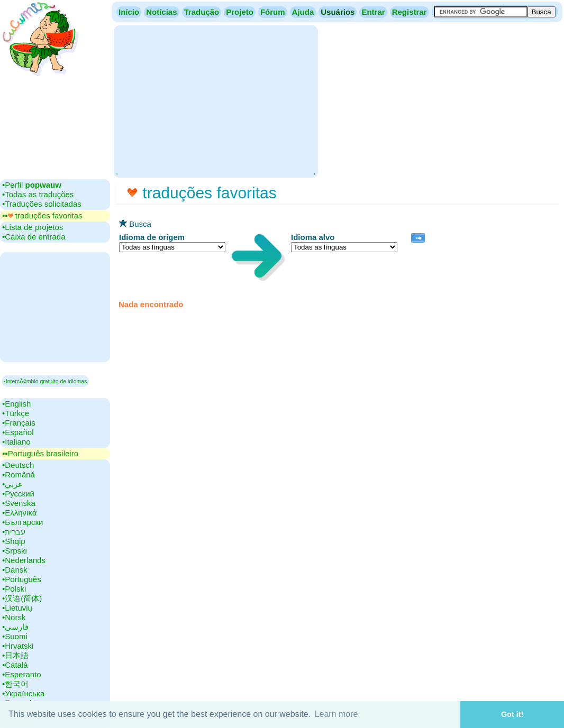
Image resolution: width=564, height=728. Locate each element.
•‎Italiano (16, 442)
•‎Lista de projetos (33, 227)
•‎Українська (23, 693)
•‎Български (23, 522)
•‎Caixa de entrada (34, 237)
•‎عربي (12, 484)
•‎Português (22, 579)
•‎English (16, 404)
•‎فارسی (15, 627)
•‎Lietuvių (17, 608)
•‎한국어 (15, 684)
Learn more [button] (336, 714)
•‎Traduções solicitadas (42, 204)
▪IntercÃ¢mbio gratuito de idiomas (45, 381)
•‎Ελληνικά (19, 513)
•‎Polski (14, 589)
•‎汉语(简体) (22, 598)
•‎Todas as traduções (38, 194)
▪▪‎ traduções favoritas (42, 215)
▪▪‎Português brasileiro (40, 453)
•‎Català (15, 665)
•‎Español (18, 432)
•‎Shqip (14, 541)
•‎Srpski (15, 551)
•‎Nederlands (24, 560)
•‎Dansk (15, 570)
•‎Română (19, 474)
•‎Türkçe (16, 413)
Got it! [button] (512, 714)
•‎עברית (14, 532)
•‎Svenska (19, 503)
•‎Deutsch (18, 465)
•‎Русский (18, 494)
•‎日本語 (15, 655)
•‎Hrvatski (18, 646)
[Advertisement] (216, 100)
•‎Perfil (32, 185)
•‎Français (19, 423)
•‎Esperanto (22, 674)
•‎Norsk (14, 617)
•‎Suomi (15, 636)
